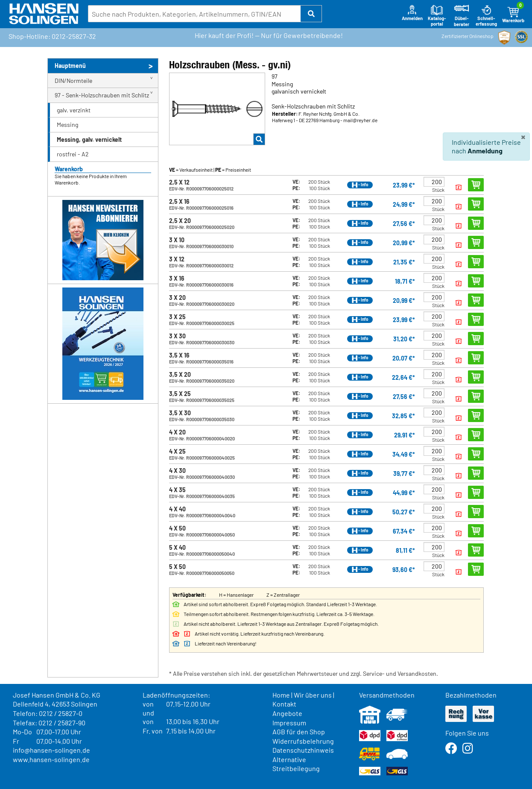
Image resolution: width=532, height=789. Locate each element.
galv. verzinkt (74, 110)
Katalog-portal (437, 16)
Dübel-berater (462, 16)
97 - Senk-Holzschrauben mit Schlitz (102, 95)
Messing (67, 125)
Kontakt (284, 704)
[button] (311, 14)
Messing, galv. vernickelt (89, 139)
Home (281, 695)
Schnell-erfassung (486, 16)
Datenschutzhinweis (303, 750)
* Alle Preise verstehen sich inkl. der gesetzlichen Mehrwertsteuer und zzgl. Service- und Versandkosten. (304, 673)
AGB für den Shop (299, 732)
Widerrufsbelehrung (303, 741)
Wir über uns (313, 695)
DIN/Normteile (73, 81)
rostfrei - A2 (73, 154)
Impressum (289, 723)
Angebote (287, 713)
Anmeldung (485, 151)
